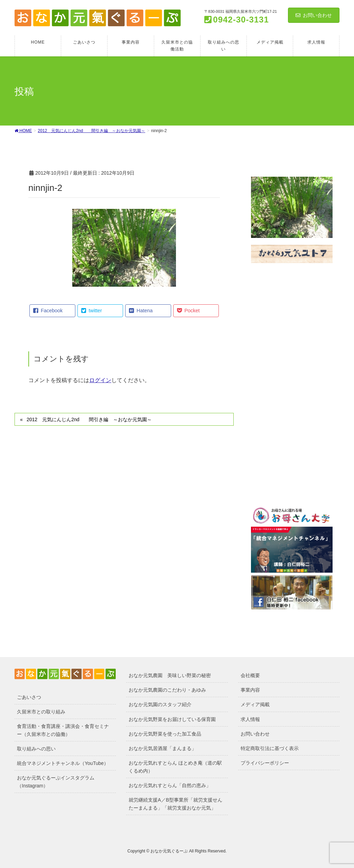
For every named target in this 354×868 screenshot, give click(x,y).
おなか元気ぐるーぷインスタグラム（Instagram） (56, 782)
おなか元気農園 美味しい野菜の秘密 (170, 675)
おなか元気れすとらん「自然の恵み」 (170, 785)
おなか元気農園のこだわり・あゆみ (167, 690)
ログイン (100, 380)
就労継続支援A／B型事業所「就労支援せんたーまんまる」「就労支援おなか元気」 (175, 804)
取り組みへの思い (36, 749)
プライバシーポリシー (265, 763)
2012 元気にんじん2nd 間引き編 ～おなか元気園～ (89, 419)
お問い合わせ (314, 15)
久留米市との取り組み (41, 712)
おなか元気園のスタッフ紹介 (160, 704)
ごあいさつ (29, 697)
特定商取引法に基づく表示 (270, 748)
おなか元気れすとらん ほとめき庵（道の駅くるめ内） (175, 767)
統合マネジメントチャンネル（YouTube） (63, 763)
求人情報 (250, 719)
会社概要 (250, 675)
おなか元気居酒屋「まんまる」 (162, 748)
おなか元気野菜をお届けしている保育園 (172, 719)
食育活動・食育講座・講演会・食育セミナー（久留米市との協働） (63, 730)
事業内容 (250, 690)
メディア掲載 (255, 704)
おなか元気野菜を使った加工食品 (165, 734)
